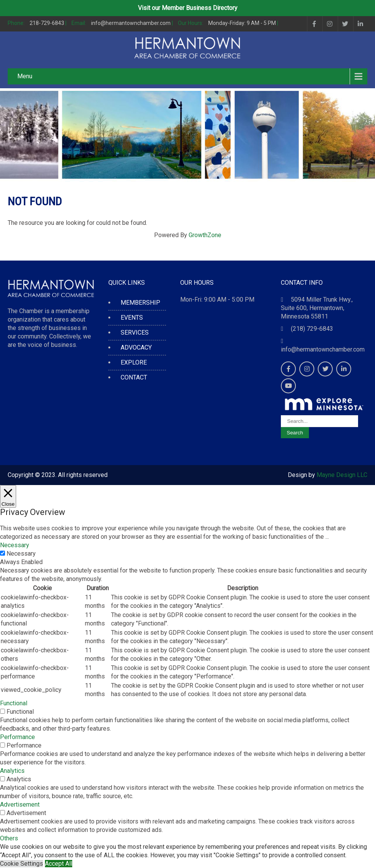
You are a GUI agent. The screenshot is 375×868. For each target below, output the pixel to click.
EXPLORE (134, 362)
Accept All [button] (59, 864)
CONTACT (134, 377)
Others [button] (9, 838)
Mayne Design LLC (342, 475)
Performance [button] (17, 737)
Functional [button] (14, 703)
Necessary (21, 554)
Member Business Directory (200, 8)
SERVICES (135, 333)
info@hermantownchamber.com (323, 349)
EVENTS (132, 318)
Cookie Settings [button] (22, 864)
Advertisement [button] (20, 804)
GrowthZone (205, 235)
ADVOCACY (136, 347)
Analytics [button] (12, 771)
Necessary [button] (15, 545)
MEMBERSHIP (140, 303)
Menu (25, 76)
